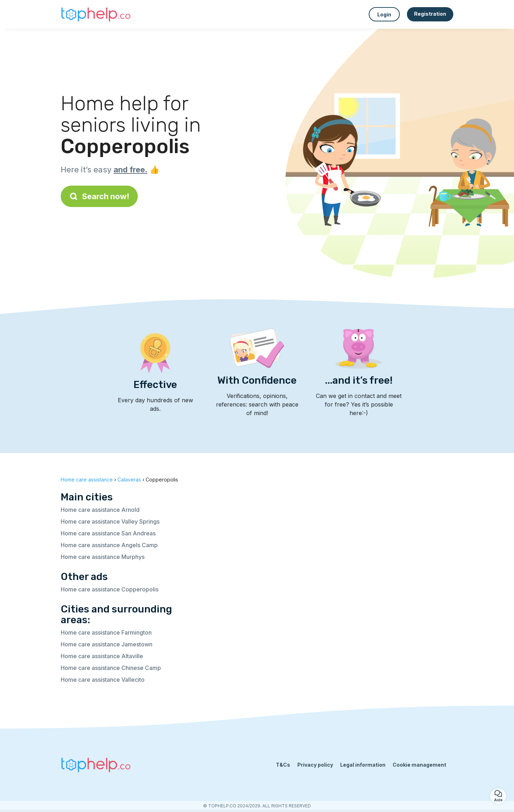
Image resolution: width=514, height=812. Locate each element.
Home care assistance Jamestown (107, 644)
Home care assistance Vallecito (103, 680)
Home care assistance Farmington (106, 632)
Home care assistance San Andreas (108, 533)
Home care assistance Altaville (102, 656)
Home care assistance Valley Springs (110, 521)
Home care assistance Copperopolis (110, 589)
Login (384, 14)
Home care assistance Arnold (100, 510)
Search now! (99, 196)
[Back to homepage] (96, 14)
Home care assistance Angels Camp (109, 545)
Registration (430, 14)
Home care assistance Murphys (103, 557)
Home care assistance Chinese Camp (111, 668)
